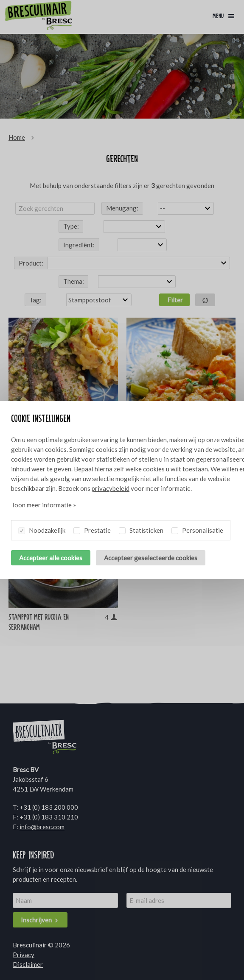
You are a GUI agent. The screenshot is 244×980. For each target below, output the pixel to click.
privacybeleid (111, 488)
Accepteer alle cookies (51, 558)
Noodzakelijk (42, 529)
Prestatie (92, 529)
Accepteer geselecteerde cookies (151, 558)
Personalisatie (197, 529)
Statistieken (141, 529)
